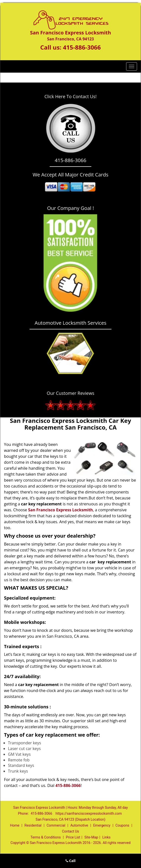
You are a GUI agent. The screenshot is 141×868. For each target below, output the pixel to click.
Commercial (56, 825)
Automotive (79, 825)
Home (15, 825)
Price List (73, 837)
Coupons (122, 825)
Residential (33, 825)
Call (71, 861)
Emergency (102, 825)
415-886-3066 (82, 47)
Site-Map (91, 837)
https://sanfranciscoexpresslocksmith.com (89, 813)
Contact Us (71, 831)
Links (106, 837)
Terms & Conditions (46, 837)
